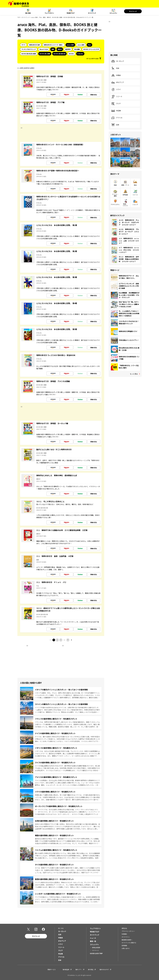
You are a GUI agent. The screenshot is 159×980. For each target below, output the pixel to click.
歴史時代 (68, 49)
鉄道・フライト (125, 205)
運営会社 (124, 928)
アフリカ (117, 118)
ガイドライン (126, 937)
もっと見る (134, 374)
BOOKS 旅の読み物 (59, 54)
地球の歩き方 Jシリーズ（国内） (53, 45)
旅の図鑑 (77, 49)
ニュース (93, 938)
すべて (23, 45)
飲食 (115, 185)
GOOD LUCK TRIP (96, 953)
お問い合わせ (126, 948)
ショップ (135, 204)
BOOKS (71, 54)
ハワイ (116, 89)
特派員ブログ (71, 13)
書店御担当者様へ (127, 940)
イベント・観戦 (115, 195)
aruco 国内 (81, 45)
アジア (116, 104)
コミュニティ (113, 13)
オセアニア (118, 82)
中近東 (116, 111)
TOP (19, 17)
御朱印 (60, 49)
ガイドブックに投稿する (129, 943)
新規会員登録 (96, 947)
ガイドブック (92, 13)
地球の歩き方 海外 (35, 45)
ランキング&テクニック (29, 49)
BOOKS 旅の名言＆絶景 (29, 54)
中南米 (116, 75)
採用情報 (124, 945)
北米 (115, 68)
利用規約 (124, 934)
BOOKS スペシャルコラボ (91, 49)
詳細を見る (94, 95)
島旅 (53, 49)
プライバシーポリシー (128, 931)
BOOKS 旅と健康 (45, 54)
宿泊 (135, 185)
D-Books (80, 54)
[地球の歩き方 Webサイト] (19, 4)
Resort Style (44, 49)
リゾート (117, 97)
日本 (115, 125)
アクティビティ (115, 204)
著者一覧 (93, 941)
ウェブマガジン (49, 13)
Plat (89, 45)
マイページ (133, 11)
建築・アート (125, 185)
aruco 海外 (70, 45)
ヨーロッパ (118, 61)
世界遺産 (125, 195)
